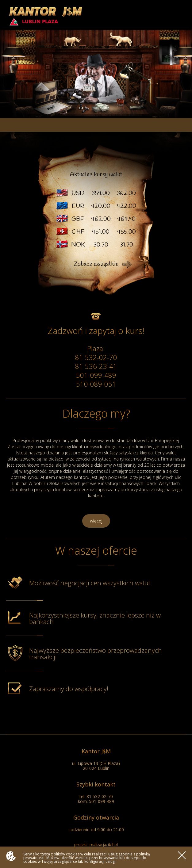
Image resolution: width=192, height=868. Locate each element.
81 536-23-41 (96, 366)
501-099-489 (96, 375)
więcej (96, 521)
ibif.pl (113, 845)
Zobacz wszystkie (96, 264)
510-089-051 (96, 384)
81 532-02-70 (96, 357)
